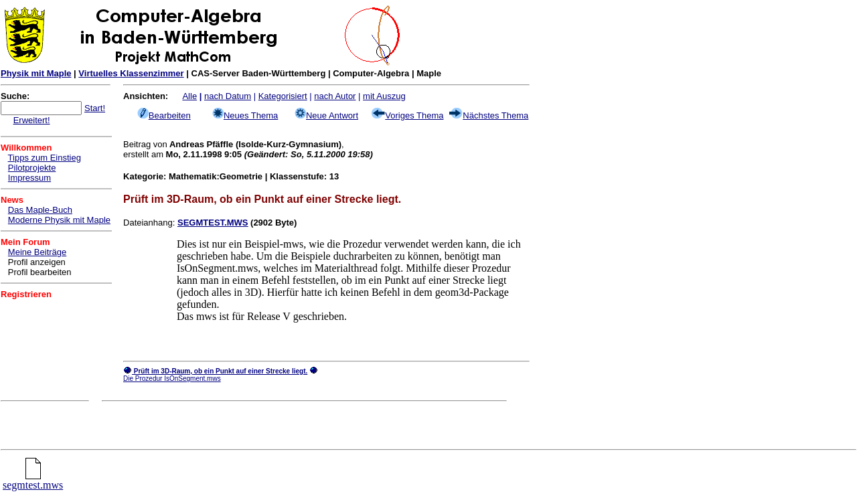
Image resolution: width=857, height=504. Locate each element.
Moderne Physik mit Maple (59, 220)
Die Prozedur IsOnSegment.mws (172, 379)
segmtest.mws (33, 480)
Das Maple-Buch (40, 210)
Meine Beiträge (37, 252)
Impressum (29, 178)
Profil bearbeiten (40, 272)
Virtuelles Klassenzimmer (131, 73)
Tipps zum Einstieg (45, 158)
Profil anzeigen (37, 262)
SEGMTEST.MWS (213, 223)
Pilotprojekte (32, 168)
